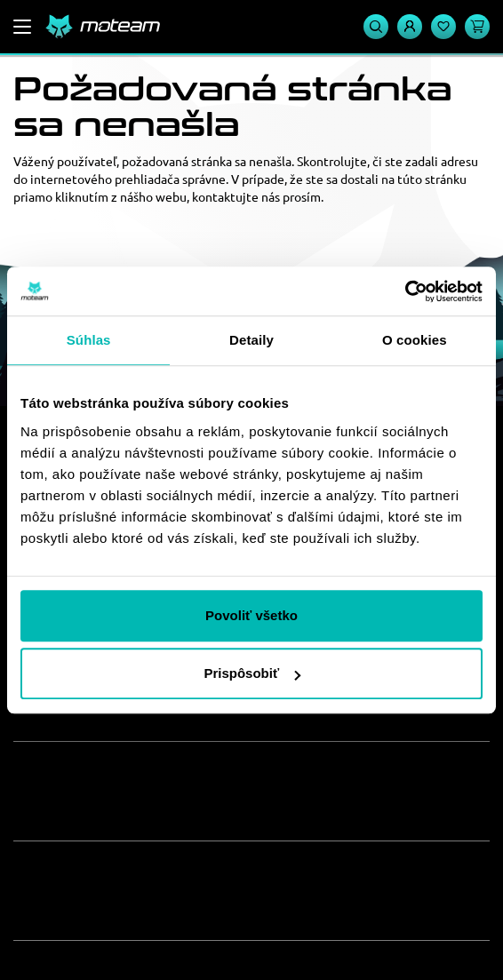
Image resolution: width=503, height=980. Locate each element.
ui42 (341, 951)
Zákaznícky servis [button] (112, 873)
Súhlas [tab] (89, 340)
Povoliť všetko (251, 615)
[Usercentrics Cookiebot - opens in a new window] (405, 291)
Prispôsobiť (252, 673)
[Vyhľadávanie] (376, 27)
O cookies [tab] (415, 340)
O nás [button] (48, 774)
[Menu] (22, 27)
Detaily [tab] (251, 340)
